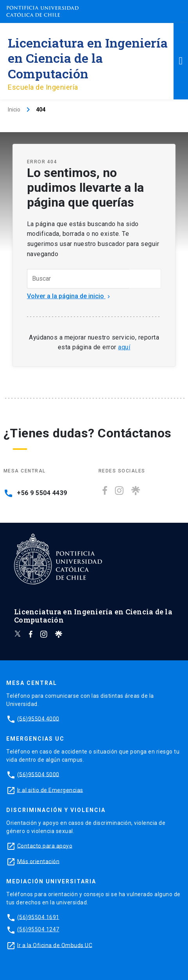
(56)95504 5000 (38, 774)
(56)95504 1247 (38, 929)
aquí (124, 347)
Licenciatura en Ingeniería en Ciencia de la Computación (88, 58)
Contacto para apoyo (45, 846)
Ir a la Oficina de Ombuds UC (55, 945)
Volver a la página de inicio (69, 296)
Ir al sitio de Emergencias (50, 790)
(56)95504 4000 (38, 718)
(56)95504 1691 (38, 917)
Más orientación (38, 861)
